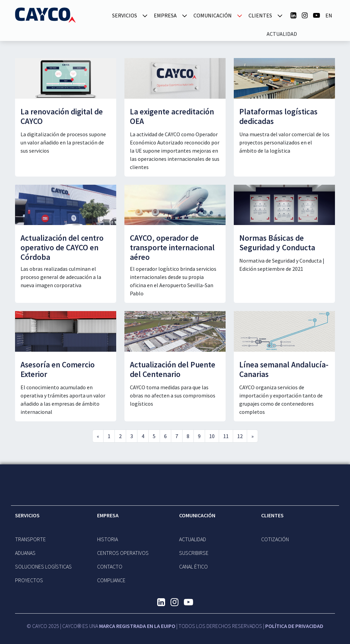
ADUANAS (25, 553)
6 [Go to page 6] (165, 436)
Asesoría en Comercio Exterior (58, 369)
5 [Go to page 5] (154, 436)
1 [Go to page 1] (109, 436)
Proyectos (29, 580)
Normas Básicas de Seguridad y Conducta (277, 243)
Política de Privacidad (294, 626)
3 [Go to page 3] (132, 436)
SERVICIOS (27, 515)
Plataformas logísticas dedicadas (278, 116)
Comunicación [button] (213, 15)
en (329, 15)
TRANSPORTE (30, 539)
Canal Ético (193, 566)
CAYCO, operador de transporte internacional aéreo (172, 247)
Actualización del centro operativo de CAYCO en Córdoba (62, 247)
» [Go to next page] (252, 436)
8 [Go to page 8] (188, 436)
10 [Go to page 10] (212, 436)
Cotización (275, 539)
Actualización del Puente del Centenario (173, 369)
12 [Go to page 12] (240, 436)
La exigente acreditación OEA (172, 116)
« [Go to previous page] (98, 436)
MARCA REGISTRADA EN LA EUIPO (137, 626)
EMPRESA (108, 515)
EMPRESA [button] (165, 15)
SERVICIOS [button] (125, 15)
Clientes (272, 515)
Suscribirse (194, 553)
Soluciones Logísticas (43, 566)
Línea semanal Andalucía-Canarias (284, 369)
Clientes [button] (260, 15)
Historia (107, 539)
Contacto (110, 566)
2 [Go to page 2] (120, 436)
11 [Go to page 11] (226, 436)
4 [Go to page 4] (143, 436)
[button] (145, 15)
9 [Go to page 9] (199, 436)
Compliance (111, 580)
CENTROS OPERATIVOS (123, 553)
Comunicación (197, 515)
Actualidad (282, 34)
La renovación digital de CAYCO (62, 116)
